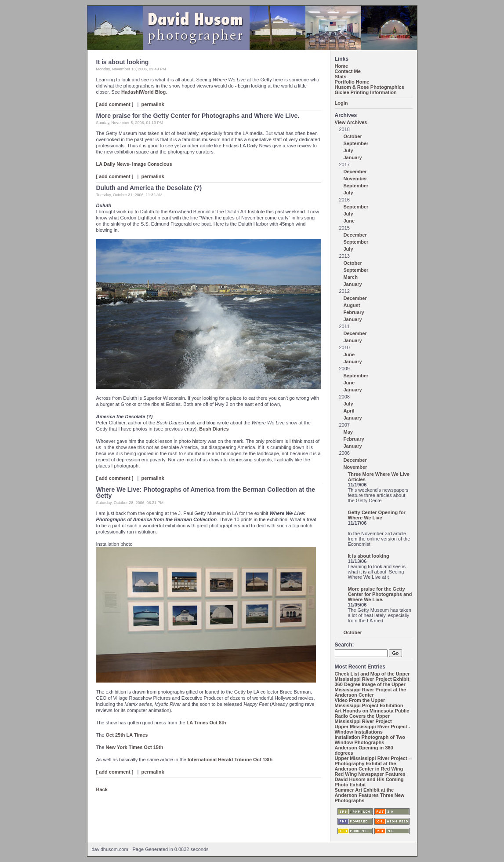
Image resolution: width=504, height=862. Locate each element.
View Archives (351, 122)
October (353, 136)
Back (102, 789)
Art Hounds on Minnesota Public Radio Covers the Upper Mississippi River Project (372, 716)
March (351, 277)
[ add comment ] (115, 104)
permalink (153, 104)
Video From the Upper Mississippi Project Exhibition (369, 703)
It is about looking (369, 556)
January (353, 157)
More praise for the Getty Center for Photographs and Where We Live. (380, 594)
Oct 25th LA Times (127, 735)
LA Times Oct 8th (207, 723)
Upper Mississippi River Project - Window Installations (373, 729)
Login (341, 103)
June (349, 221)
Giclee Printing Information (366, 92)
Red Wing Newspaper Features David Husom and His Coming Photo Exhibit (370, 779)
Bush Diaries (214, 429)
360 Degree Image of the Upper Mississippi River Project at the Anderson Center (371, 690)
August (352, 305)
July (348, 150)
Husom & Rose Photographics (370, 87)
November (355, 179)
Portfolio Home (352, 82)
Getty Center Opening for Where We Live (377, 515)
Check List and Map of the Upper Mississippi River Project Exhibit (372, 676)
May (348, 432)
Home (342, 66)
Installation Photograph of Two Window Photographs (370, 740)
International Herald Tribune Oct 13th (230, 760)
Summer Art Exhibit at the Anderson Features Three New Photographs (370, 795)
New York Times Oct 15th (135, 747)
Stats (341, 77)
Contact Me (348, 71)
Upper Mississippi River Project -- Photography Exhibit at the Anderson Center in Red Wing (373, 763)
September (356, 143)
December (355, 172)
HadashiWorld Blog (143, 92)
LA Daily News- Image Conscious (134, 164)
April (349, 411)
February (354, 312)
